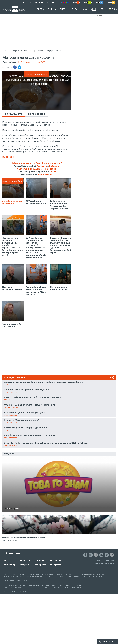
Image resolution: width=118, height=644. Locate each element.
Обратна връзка (45, 588)
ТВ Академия (9, 576)
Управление (71, 574)
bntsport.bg (25, 560)
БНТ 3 (63, 9)
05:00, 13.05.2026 (11, 540)
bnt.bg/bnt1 (40, 560)
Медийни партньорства (75, 576)
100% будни (29, 51)
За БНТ (7, 574)
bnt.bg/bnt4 (56, 565)
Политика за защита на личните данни (42, 585)
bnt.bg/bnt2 (40, 565)
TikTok (53, 172)
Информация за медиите (46, 576)
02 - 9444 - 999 (104, 563)
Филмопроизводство (19, 574)
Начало (6, 51)
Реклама (99, 15)
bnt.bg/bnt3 (56, 560)
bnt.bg (7, 560)
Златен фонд (35, 574)
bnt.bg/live (24, 565)
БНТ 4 (75, 9)
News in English (10, 580)
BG (113, 9)
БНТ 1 (39, 9)
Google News (45, 175)
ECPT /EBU (62, 588)
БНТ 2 (51, 9)
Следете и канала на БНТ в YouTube (37, 169)
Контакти (81, 574)
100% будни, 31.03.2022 (31, 62)
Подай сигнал (92, 574)
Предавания (17, 51)
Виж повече (8, 157)
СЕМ (55, 588)
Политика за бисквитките (70, 585)
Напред (102, 574)
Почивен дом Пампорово (97, 576)
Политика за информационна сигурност (20, 588)
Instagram (54, 166)
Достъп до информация (25, 576)
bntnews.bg (10, 565)
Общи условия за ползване (15, 585)
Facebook (42, 166)
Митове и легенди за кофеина (48, 51)
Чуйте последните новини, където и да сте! (37, 163)
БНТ (24, 2)
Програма (60, 574)
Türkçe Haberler (22, 580)
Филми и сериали (48, 574)
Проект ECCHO (73, 588)
